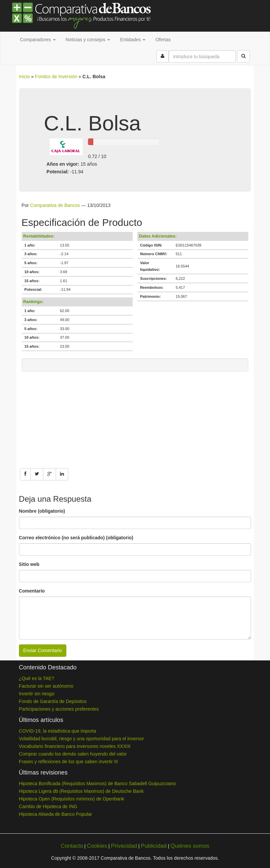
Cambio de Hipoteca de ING (48, 806)
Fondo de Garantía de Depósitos (53, 701)
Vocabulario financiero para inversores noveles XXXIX (75, 746)
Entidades (133, 40)
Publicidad (153, 846)
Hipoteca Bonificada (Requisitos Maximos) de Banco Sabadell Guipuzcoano (97, 783)
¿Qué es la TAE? (37, 678)
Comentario (32, 591)
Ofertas (163, 40)
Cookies (97, 846)
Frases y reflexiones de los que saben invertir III (68, 762)
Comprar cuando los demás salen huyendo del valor (73, 754)
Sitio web (29, 564)
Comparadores (38, 40)
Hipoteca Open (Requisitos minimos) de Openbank (72, 799)
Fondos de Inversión (56, 77)
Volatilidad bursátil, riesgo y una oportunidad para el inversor (81, 739)
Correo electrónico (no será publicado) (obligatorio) (76, 538)
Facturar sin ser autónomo (46, 686)
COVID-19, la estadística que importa (58, 731)
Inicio (24, 77)
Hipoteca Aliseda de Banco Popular (55, 814)
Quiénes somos (190, 846)
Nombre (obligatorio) (42, 511)
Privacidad (124, 846)
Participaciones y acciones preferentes (59, 709)
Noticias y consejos (88, 40)
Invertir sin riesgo (37, 694)
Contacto (72, 846)
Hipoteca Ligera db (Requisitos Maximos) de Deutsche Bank (81, 791)
